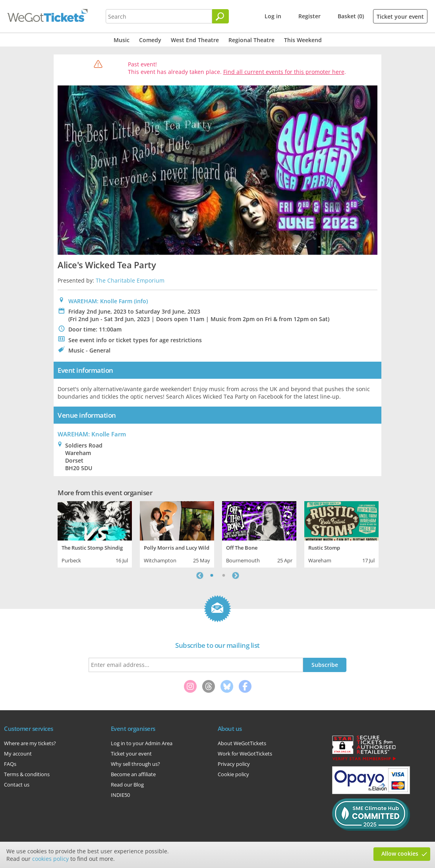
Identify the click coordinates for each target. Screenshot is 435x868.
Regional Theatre (251, 40)
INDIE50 (120, 795)
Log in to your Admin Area (142, 743)
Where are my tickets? (30, 743)
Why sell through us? (135, 764)
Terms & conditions (27, 774)
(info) (141, 301)
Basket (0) (351, 16)
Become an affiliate (133, 774)
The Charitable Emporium (130, 280)
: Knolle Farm (92, 434)
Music (122, 40)
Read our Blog (127, 785)
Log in (273, 16)
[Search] (220, 16)
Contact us (17, 785)
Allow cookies (400, 853)
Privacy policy (234, 764)
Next (236, 575)
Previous (200, 575)
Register (309, 16)
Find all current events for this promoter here (284, 72)
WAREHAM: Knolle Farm (100, 301)
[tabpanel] (95, 533)
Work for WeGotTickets (245, 754)
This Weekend (303, 40)
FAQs (10, 764)
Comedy (150, 40)
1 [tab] (212, 575)
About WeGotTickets (242, 743)
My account (18, 754)
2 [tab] (224, 575)
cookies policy (50, 859)
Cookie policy (233, 774)
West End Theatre (195, 40)
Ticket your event (400, 16)
